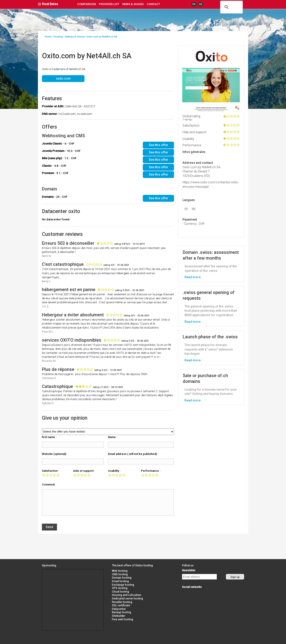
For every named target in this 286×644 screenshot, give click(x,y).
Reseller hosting (122, 602)
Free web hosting (122, 619)
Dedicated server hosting (127, 599)
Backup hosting (121, 612)
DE (201, 4)
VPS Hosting (120, 588)
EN (194, 209)
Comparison (86, 4)
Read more (193, 277)
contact (153, 4)
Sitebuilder (119, 616)
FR (194, 4)
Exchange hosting (123, 585)
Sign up (235, 577)
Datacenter (119, 609)
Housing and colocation (127, 595)
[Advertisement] (62, 579)
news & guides (133, 4)
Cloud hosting (120, 592)
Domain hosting (122, 578)
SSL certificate (121, 605)
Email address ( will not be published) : (133, 454)
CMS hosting (120, 574)
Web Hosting (120, 571)
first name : (49, 437)
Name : (113, 437)
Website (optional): (54, 454)
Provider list (109, 4)
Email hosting (120, 581)
